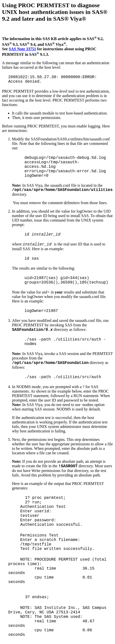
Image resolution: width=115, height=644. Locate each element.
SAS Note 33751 (22, 49)
